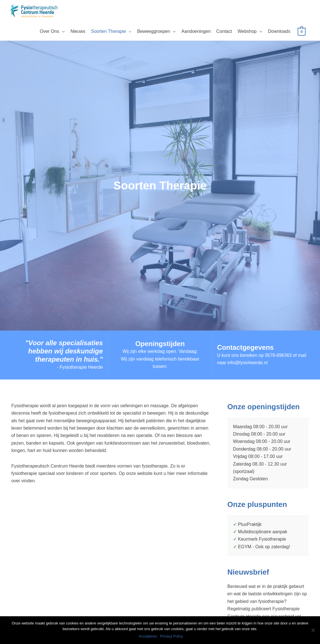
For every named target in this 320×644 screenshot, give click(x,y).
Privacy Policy (172, 637)
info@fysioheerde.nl (248, 363)
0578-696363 (278, 356)
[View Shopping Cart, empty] (301, 32)
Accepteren (149, 637)
